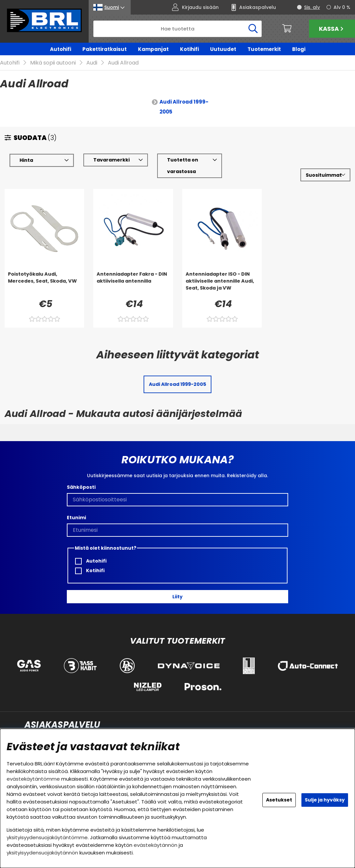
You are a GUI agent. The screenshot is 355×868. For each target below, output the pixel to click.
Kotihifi (189, 49)
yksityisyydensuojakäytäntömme (47, 837)
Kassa (332, 29)
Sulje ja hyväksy (325, 800)
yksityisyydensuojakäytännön (42, 853)
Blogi (299, 49)
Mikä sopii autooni (53, 63)
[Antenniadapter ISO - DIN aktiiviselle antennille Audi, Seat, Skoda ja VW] (222, 284)
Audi (92, 63)
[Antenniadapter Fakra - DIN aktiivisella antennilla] (133, 284)
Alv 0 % (342, 7)
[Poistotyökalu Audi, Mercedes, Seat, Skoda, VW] (44, 284)
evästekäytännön (155, 845)
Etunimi (76, 518)
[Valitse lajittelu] (325, 175)
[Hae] (177, 29)
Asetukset (279, 800)
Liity (177, 597)
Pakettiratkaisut (105, 49)
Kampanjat (153, 49)
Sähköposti (81, 487)
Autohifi (61, 49)
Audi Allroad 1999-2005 (184, 107)
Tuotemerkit (264, 49)
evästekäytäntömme (33, 779)
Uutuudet (223, 49)
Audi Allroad (123, 63)
